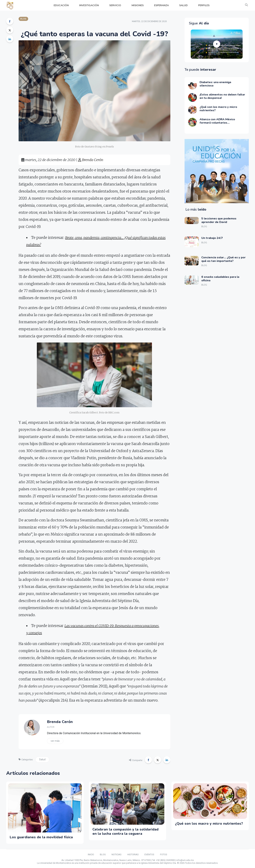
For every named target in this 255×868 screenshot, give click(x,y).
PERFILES (204, 5)
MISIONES (138, 5)
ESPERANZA (161, 5)
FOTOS (164, 854)
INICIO (91, 854)
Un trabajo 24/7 (212, 238)
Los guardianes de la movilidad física (41, 837)
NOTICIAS (117, 854)
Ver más (55, 741)
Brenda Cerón (91, 160)
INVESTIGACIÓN (89, 5)
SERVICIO (115, 5)
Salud (42, 759)
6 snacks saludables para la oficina (220, 279)
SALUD (183, 5)
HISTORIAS (133, 854)
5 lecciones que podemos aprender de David (219, 220)
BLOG (103, 854)
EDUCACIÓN (61, 5)
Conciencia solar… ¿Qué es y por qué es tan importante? (223, 259)
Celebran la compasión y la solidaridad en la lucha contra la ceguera (125, 831)
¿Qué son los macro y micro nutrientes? (209, 824)
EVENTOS (149, 854)
